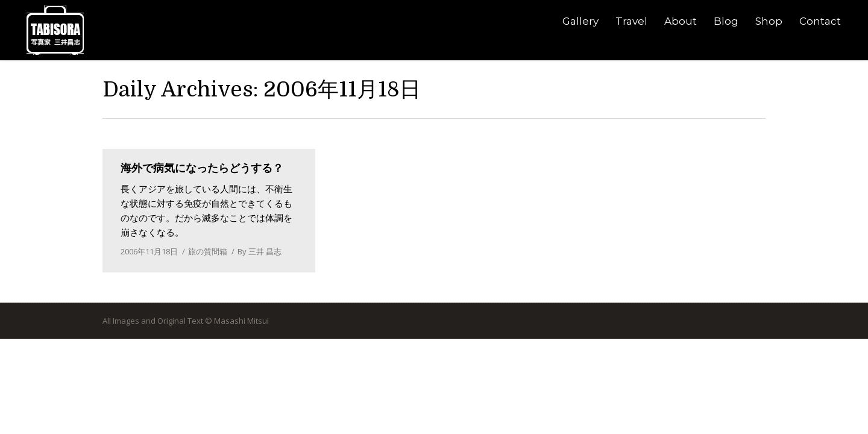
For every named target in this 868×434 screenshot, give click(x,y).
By (259, 251)
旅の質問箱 (208, 251)
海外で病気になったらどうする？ (202, 168)
